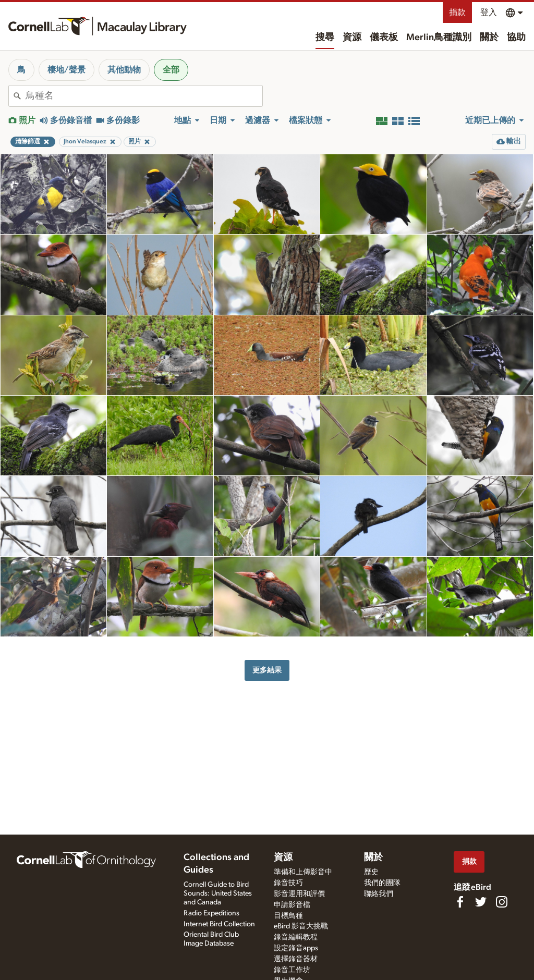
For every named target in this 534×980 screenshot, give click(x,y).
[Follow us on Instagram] (502, 902)
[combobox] (144, 96)
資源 (352, 38)
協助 (516, 38)
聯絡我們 (379, 894)
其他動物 (124, 70)
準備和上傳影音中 (303, 872)
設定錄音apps (296, 948)
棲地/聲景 (66, 70)
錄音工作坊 (292, 970)
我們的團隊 (382, 883)
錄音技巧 (288, 883)
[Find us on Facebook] (460, 902)
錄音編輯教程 (296, 937)
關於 (489, 38)
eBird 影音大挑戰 (301, 926)
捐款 (457, 13)
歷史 (371, 872)
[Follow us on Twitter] (481, 902)
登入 (489, 13)
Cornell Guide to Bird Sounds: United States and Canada (218, 893)
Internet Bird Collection (219, 924)
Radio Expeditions (211, 913)
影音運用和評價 (299, 894)
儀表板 (384, 38)
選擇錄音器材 (296, 959)
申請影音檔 (292, 905)
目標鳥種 (288, 916)
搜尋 (325, 38)
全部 (171, 70)
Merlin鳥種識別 (439, 38)
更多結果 (267, 670)
